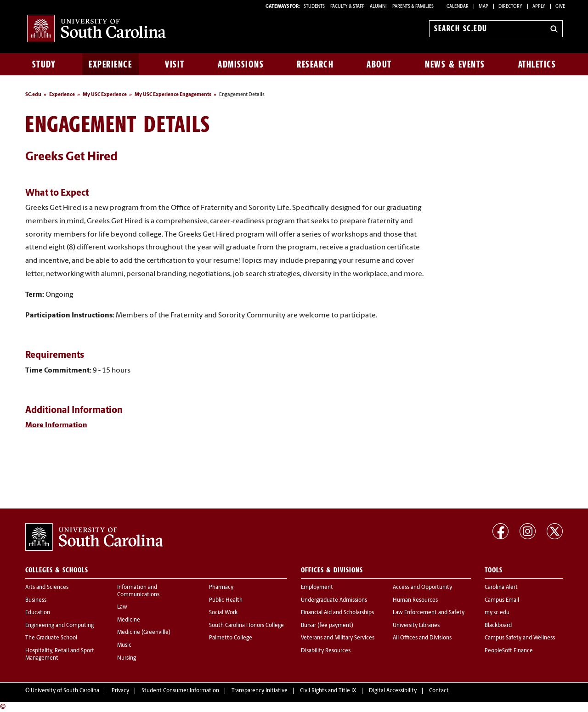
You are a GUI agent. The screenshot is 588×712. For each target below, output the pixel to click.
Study (44, 64)
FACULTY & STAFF (347, 7)
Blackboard (498, 626)
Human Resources (415, 600)
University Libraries (416, 626)
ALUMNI (378, 7)
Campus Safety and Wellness (520, 638)
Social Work (223, 613)
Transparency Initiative (260, 691)
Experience (110, 64)
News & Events (455, 64)
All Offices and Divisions (422, 638)
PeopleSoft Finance (509, 651)
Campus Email (502, 600)
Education (38, 613)
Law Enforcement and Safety (429, 613)
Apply (539, 7)
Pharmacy (221, 588)
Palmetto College (231, 638)
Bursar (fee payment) (327, 626)
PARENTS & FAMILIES (413, 7)
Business (36, 600)
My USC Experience (105, 95)
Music (124, 645)
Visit (175, 64)
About (379, 64)
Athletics (537, 64)
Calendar (458, 7)
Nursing (127, 658)
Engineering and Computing (59, 626)
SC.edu (33, 95)
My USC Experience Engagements (173, 95)
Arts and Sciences (47, 588)
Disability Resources (326, 651)
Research (315, 64)
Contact (439, 691)
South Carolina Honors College (246, 626)
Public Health (226, 600)
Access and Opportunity (422, 588)
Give (560, 7)
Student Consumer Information (180, 691)
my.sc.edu (497, 613)
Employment (317, 588)
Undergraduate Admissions (334, 600)
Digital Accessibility (393, 691)
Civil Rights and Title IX (328, 691)
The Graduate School (51, 638)
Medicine (129, 620)
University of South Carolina (65, 691)
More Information (56, 425)
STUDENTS (315, 7)
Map (483, 7)
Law (122, 607)
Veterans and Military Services (338, 638)
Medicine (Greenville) (144, 633)
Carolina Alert (501, 588)
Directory (510, 7)
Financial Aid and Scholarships (337, 613)
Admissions (241, 64)
